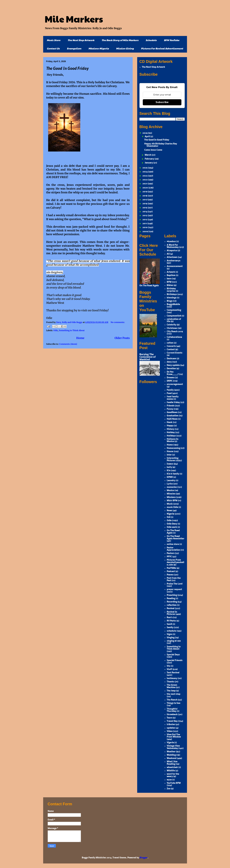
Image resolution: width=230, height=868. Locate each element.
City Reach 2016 (175, 332)
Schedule (151, 40)
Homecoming (173, 448)
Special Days (173, 655)
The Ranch (172, 700)
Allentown (172, 257)
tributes (171, 725)
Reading (171, 599)
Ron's (170, 618)
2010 (145, 228)
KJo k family (173, 474)
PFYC (169, 557)
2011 (145, 224)
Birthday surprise (171, 290)
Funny (170, 409)
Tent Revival (173, 673)
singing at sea (174, 641)
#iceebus (171, 242)
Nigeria (170, 514)
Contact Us (53, 48)
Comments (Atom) (68, 344)
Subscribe (162, 102)
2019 (145, 192)
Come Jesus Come (153, 150)
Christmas (172, 328)
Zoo (169, 789)
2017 (145, 200)
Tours (170, 718)
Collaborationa (174, 337)
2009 (145, 232)
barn (169, 279)
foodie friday (173, 403)
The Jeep (171, 691)
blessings (172, 298)
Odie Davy (172, 524)
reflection (172, 605)
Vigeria (170, 743)
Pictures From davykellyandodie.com (175, 562)
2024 (145, 172)
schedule (171, 631)
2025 (145, 168)
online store (173, 544)
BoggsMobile (173, 304)
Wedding (171, 755)
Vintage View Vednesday (173, 747)
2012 (145, 220)
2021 (145, 184)
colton (170, 343)
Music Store (54, 40)
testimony (172, 678)
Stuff (169, 669)
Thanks (171, 682)
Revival (171, 609)
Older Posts (122, 338)
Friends (171, 406)
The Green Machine (172, 686)
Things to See (174, 703)
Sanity (170, 628)
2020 (145, 188)
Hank (170, 422)
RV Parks (171, 621)
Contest (171, 350)
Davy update (173, 365)
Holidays (171, 436)
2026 (145, 133)
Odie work (172, 527)
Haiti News (172, 419)
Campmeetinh (174, 316)
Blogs (170, 301)
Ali (168, 254)
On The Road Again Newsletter (176, 538)
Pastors (171, 553)
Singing (171, 638)
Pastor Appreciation (173, 549)
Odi (169, 517)
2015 (145, 208)
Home (80, 338)
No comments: (118, 322)
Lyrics (170, 484)
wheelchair (172, 767)
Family (170, 390)
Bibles (170, 285)
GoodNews (172, 412)
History (171, 429)
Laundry (171, 481)
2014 (145, 212)
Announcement (175, 266)
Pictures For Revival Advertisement (162, 48)
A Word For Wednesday (173, 246)
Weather (171, 752)
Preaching (172, 595)
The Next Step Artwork (81, 40)
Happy (170, 426)
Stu (169, 666)
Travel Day (172, 721)
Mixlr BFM (172, 501)
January (149, 163)
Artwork (171, 272)
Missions (171, 497)
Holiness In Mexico (173, 440)
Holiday (171, 433)
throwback (172, 715)
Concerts (171, 346)
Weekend (172, 758)
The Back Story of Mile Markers (120, 40)
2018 (145, 196)
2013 (145, 216)
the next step (174, 694)
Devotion (171, 369)
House (170, 452)
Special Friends (175, 661)
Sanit (169, 624)
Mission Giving (125, 48)
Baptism (171, 275)
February (150, 159)
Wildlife (171, 771)
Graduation (173, 416)
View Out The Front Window (174, 736)
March (148, 155)
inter (169, 455)
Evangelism (74, 48)
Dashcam (171, 359)
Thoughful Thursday (172, 710)
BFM (169, 282)
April (148, 137)
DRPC (170, 381)
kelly (169, 467)
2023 (145, 176)
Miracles (171, 494)
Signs (170, 634)
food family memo (173, 398)
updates (171, 728)
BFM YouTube (172, 40)
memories (172, 487)
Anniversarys (174, 261)
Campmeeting (174, 310)
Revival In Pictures (172, 613)
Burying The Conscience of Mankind (148, 357)
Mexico (170, 491)
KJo (169, 471)
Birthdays (172, 294)
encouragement (175, 384)
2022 (145, 180)
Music (170, 504)
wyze (169, 780)
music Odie (172, 507)
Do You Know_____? (173, 373)
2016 (145, 204)
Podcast (171, 572)
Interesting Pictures (173, 459)
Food (169, 393)
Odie (56, 330)
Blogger (144, 858)
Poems (170, 575)
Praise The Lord (175, 584)
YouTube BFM (174, 783)
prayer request (174, 590)
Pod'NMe (171, 568)
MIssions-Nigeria (99, 48)
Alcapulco (172, 251)
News (169, 511)
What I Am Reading (172, 763)
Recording (172, 602)
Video (170, 731)
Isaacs (170, 464)
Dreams (171, 378)
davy (169, 362)
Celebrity (172, 325)
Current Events (175, 353)
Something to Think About (72, 330)
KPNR (170, 477)
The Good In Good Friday (67, 68)
